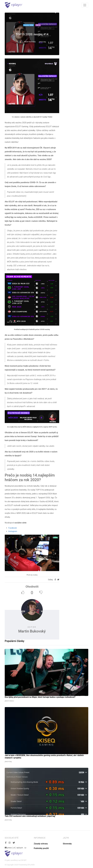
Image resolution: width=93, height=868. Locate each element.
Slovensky (67, 844)
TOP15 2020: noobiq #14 (32, 34)
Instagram (13, 531)
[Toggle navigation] (85, 5)
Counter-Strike (28, 25)
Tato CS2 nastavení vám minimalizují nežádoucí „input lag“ (30, 816)
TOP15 (38, 25)
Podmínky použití (41, 848)
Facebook (13, 528)
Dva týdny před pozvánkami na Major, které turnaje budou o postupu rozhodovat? (40, 697)
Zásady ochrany (41, 844)
